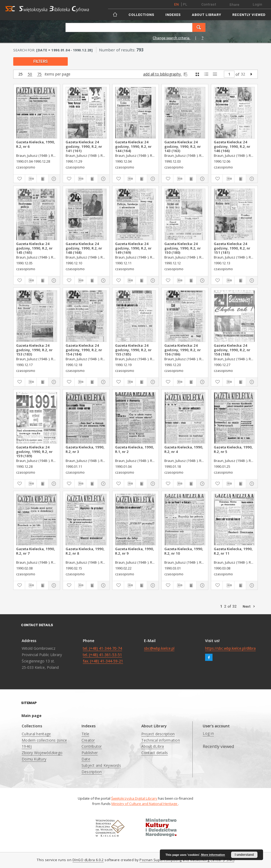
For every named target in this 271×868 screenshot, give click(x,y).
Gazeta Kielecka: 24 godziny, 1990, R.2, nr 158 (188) (232, 350)
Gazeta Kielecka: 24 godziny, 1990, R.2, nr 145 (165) (34, 248)
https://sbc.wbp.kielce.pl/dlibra (230, 648)
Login (258, 4)
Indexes (173, 15)
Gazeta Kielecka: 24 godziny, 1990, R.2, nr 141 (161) (84, 146)
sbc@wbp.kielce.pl (159, 648)
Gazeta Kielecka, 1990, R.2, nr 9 (135, 551)
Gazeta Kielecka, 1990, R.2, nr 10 (184, 551)
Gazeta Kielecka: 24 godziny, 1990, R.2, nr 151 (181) (232, 248)
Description (92, 772)
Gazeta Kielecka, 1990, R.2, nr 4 (184, 449)
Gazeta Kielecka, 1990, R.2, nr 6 (36, 144)
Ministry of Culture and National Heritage (145, 804)
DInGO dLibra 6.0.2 (88, 860)
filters (40, 61)
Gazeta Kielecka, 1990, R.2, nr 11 (233, 551)
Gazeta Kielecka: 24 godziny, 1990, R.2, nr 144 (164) (133, 146)
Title (85, 734)
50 (30, 74)
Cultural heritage (36, 734)
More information (213, 855)
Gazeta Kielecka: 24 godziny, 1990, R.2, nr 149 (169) (133, 248)
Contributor (92, 746)
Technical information (161, 740)
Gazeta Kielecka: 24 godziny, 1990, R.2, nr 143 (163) (183, 146)
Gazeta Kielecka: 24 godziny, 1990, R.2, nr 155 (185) (133, 350)
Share (234, 5)
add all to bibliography (166, 74)
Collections (141, 15)
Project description (158, 734)
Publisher (90, 753)
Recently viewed (249, 15)
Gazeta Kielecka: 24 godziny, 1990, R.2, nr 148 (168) (84, 248)
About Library (207, 15)
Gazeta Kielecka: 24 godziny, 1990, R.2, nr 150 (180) (183, 248)
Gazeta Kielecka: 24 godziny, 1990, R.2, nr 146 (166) (232, 146)
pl (185, 4)
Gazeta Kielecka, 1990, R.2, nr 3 (85, 449)
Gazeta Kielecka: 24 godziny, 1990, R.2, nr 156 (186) (183, 350)
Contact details (155, 753)
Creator (88, 740)
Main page (31, 716)
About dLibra (153, 746)
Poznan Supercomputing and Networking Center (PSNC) (187, 860)
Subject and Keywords (101, 765)
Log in (208, 733)
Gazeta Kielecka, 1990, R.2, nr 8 (85, 551)
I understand (244, 855)
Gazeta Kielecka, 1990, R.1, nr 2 (135, 449)
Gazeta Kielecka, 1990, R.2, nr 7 (36, 551)
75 (39, 74)
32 (243, 74)
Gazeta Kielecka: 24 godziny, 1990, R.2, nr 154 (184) (84, 350)
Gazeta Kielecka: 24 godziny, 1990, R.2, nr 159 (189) (34, 451)
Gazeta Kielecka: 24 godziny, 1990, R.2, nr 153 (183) (34, 350)
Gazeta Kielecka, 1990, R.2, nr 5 (233, 449)
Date (86, 759)
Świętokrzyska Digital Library (134, 798)
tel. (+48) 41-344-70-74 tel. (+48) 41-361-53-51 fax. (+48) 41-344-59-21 (103, 655)
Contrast (209, 4)
